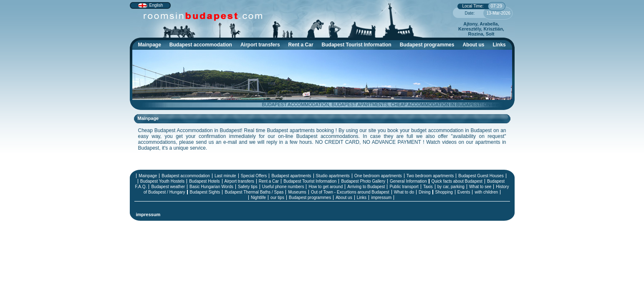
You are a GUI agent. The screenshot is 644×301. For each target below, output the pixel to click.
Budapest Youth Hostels (162, 181)
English (156, 5)
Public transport (404, 187)
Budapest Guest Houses (481, 176)
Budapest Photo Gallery (363, 181)
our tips (277, 198)
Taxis (428, 187)
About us (473, 45)
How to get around (326, 187)
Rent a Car (301, 45)
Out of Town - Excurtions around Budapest (350, 192)
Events (464, 192)
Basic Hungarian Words (211, 187)
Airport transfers (260, 45)
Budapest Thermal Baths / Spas (254, 192)
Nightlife (258, 198)
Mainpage (150, 45)
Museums (297, 192)
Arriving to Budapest (366, 187)
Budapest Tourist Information (359, 46)
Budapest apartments (291, 176)
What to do (404, 192)
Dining (424, 192)
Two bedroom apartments (430, 176)
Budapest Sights (205, 192)
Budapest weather (168, 187)
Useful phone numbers (283, 187)
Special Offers (254, 176)
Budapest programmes (427, 45)
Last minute (225, 176)
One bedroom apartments (378, 176)
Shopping (444, 192)
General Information (408, 181)
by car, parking (451, 187)
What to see (480, 187)
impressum (381, 198)
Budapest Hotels (204, 181)
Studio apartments (333, 176)
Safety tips (248, 187)
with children (486, 192)
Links (499, 45)
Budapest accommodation (203, 46)
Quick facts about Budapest (457, 181)
